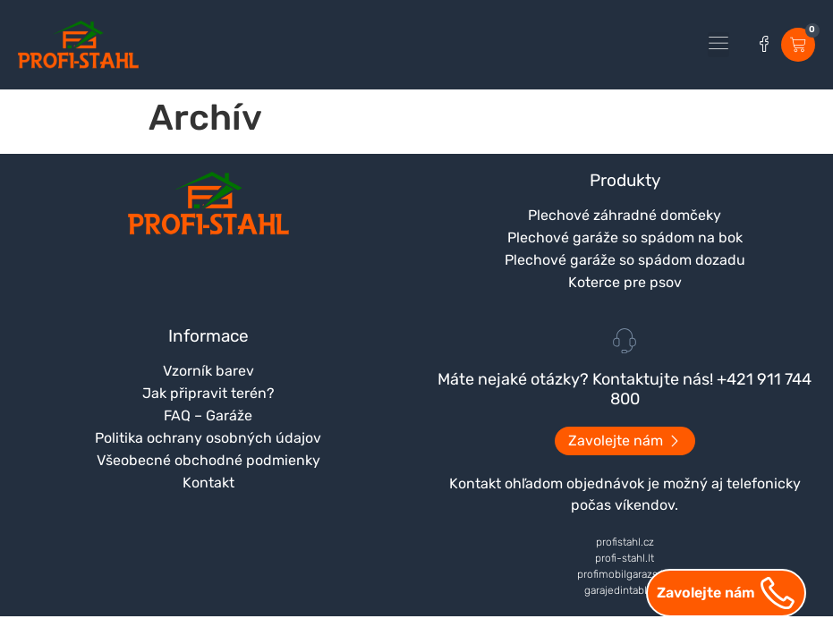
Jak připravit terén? (208, 393)
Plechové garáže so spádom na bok (625, 237)
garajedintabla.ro (625, 590)
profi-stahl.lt (625, 558)
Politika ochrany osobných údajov (208, 438)
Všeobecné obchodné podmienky (208, 460)
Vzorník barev (208, 371)
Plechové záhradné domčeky (625, 215)
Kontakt (208, 483)
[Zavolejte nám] (778, 593)
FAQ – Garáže (208, 415)
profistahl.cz (625, 542)
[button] (718, 45)
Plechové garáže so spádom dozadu (625, 260)
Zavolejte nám (706, 593)
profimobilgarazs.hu (625, 574)
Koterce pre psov (625, 282)
